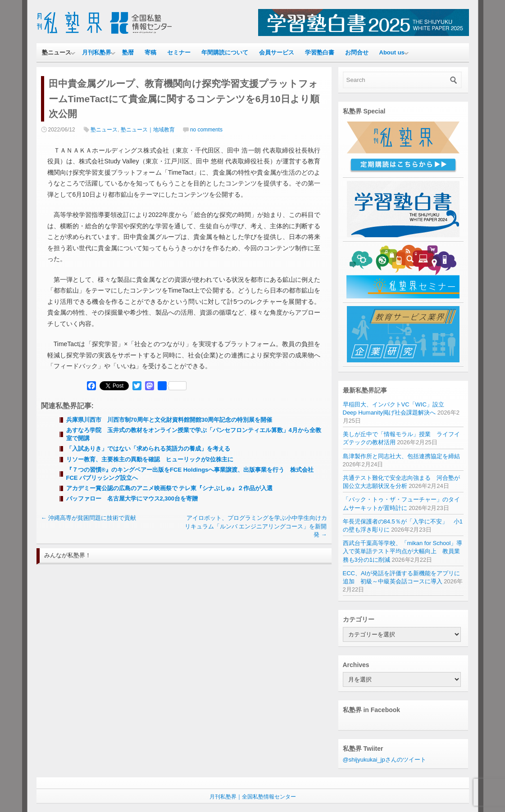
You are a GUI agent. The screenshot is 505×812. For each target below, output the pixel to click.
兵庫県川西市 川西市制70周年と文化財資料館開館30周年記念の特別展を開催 (169, 420)
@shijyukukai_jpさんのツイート (384, 760)
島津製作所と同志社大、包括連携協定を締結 (401, 456)
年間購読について (225, 52)
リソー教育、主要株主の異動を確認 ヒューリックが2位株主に (153, 459)
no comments (206, 130)
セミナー (179, 52)
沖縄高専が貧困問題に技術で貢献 (89, 518)
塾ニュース (57, 52)
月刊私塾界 (97, 52)
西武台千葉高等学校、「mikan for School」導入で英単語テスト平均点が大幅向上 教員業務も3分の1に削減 (403, 551)
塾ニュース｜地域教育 (148, 130)
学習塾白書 (320, 52)
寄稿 (150, 52)
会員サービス (277, 52)
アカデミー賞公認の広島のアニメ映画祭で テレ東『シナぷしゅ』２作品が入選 (170, 488)
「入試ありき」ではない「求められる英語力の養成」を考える (148, 449)
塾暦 (128, 52)
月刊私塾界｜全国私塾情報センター (253, 797)
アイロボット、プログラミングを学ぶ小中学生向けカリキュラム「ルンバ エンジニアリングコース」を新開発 (256, 526)
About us (392, 52)
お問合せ (357, 52)
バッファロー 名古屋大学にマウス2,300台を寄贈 (132, 498)
